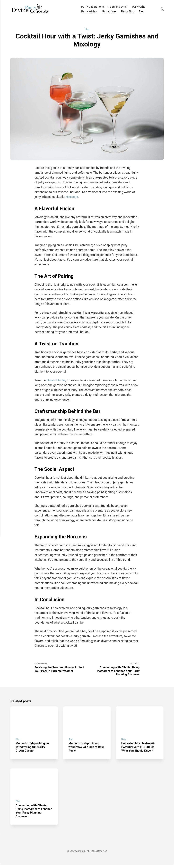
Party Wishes (90, 11)
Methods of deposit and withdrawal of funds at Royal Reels (85, 749)
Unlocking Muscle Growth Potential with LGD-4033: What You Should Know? (139, 749)
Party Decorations (93, 7)
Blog (142, 11)
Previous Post (61, 668)
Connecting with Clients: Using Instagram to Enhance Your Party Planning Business (32, 814)
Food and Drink (118, 7)
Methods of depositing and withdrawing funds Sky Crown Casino (34, 749)
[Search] (162, 9)
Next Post (113, 670)
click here (72, 197)
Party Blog (128, 11)
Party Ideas (109, 11)
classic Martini (56, 380)
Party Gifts (139, 7)
